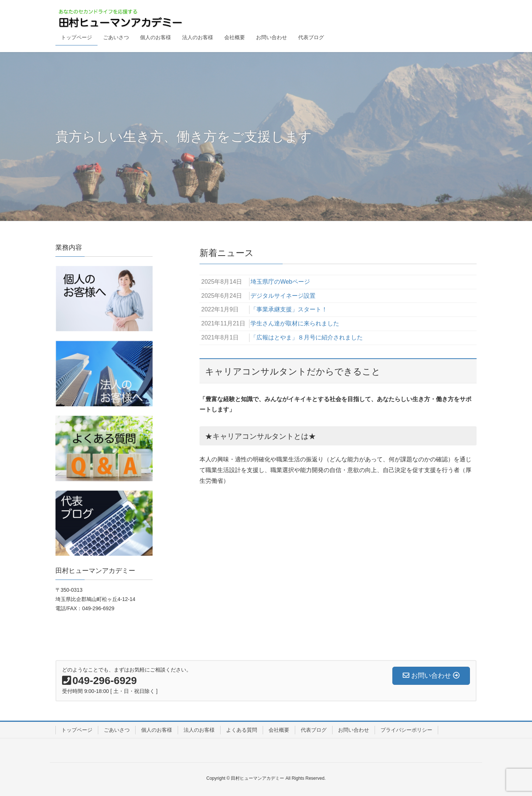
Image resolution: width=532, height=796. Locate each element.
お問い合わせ (354, 730)
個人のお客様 (157, 730)
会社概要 (279, 730)
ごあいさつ (117, 730)
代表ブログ (314, 730)
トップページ (77, 730)
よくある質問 (242, 730)
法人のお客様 (199, 730)
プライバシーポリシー (406, 730)
